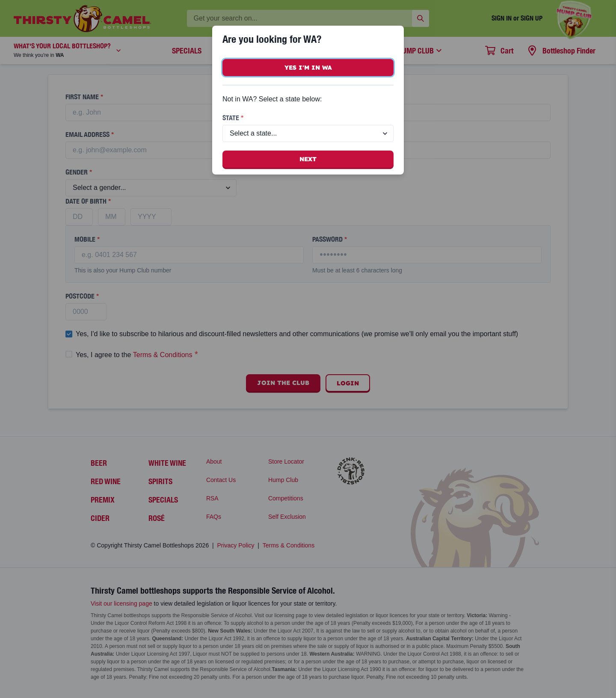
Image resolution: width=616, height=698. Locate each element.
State (233, 118)
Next (308, 159)
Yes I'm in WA (308, 68)
